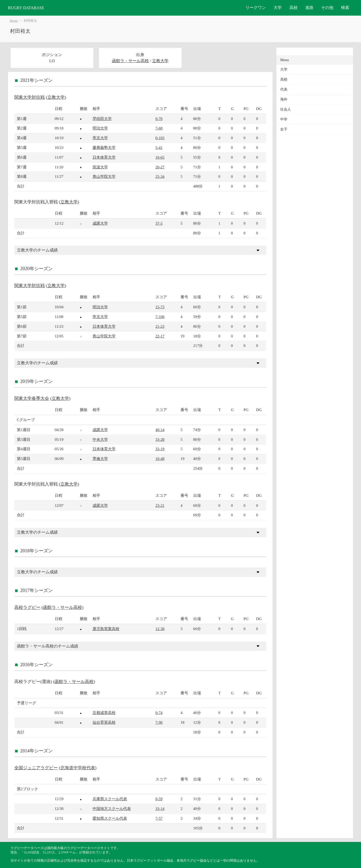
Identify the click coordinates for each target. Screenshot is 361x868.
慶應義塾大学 (104, 147)
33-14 (160, 809)
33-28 (160, 439)
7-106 (160, 317)
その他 (327, 8)
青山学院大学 (104, 176)
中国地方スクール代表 (112, 809)
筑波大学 (100, 167)
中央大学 (100, 439)
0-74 (159, 713)
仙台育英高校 (104, 722)
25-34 (160, 176)
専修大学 (100, 459)
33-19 (160, 449)
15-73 (160, 307)
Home (14, 21)
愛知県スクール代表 (110, 818)
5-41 (159, 147)
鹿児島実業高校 (106, 629)
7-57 (159, 818)
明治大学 (100, 128)
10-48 (160, 459)
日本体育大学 (104, 157)
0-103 (160, 138)
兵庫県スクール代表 (110, 799)
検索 (345, 8)
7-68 (159, 128)
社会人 (286, 109)
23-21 (160, 505)
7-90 (159, 722)
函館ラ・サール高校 (130, 61)
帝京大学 (100, 138)
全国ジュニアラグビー (36, 768)
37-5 (159, 223)
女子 (284, 129)
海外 (284, 99)
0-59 (159, 799)
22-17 (160, 336)
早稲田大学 (102, 119)
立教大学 (160, 61)
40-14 (160, 430)
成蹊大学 (100, 223)
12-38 (160, 629)
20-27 (160, 167)
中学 (284, 119)
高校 (294, 8)
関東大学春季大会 (32, 398)
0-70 (159, 119)
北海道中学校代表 (78, 768)
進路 (309, 8)
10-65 (160, 157)
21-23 (160, 326)
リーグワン (256, 8)
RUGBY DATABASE (26, 8)
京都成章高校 (104, 713)
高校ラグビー (27, 607)
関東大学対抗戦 (30, 97)
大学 (278, 8)
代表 (284, 89)
